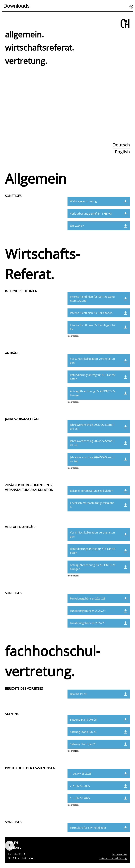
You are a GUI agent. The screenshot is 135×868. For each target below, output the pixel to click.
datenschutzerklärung (113, 858)
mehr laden (73, 336)
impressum (120, 854)
